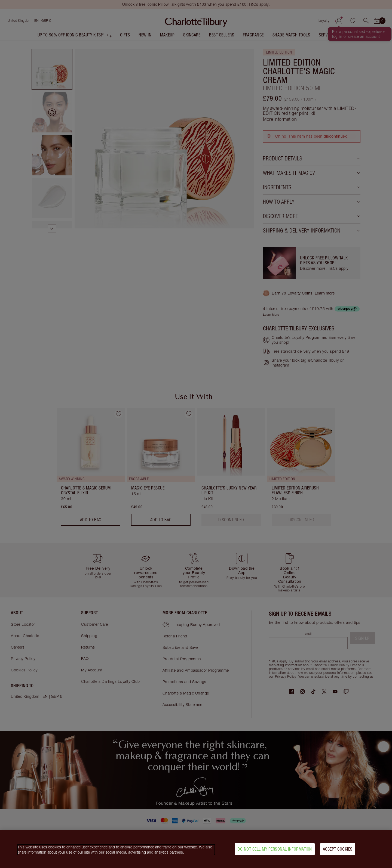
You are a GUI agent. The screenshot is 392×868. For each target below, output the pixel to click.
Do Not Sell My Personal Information (275, 849)
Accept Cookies (338, 849)
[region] (196, 849)
